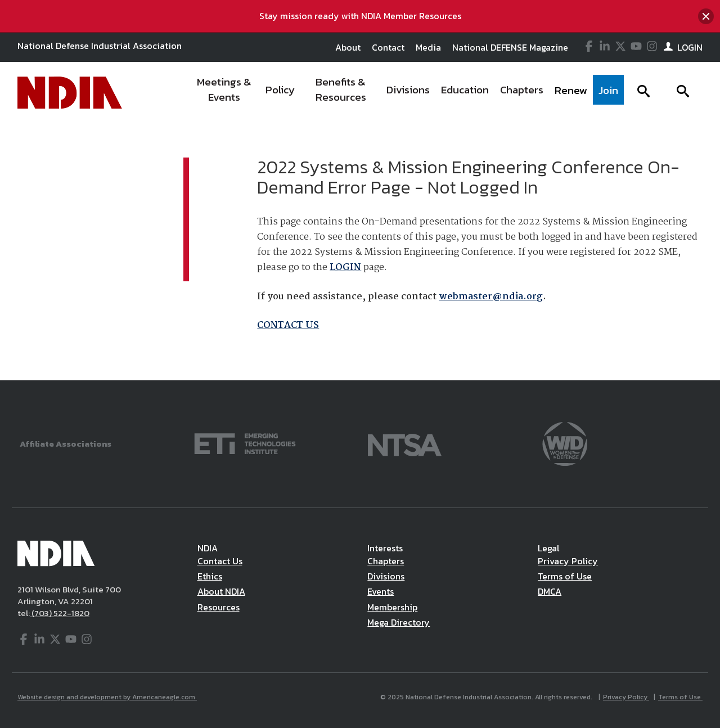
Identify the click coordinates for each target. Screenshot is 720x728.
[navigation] (407, 93)
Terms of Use (565, 576)
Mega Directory (399, 622)
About (348, 47)
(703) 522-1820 (60, 613)
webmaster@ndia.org (491, 297)
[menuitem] (225, 93)
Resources (219, 607)
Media (428, 47)
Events (381, 591)
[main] (360, 252)
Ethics (210, 576)
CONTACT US (288, 325)
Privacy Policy (568, 561)
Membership (392, 607)
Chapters (386, 561)
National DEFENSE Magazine (510, 47)
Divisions (386, 576)
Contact (388, 47)
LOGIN (345, 268)
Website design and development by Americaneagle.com (107, 697)
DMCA (550, 591)
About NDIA (221, 591)
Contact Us (220, 561)
